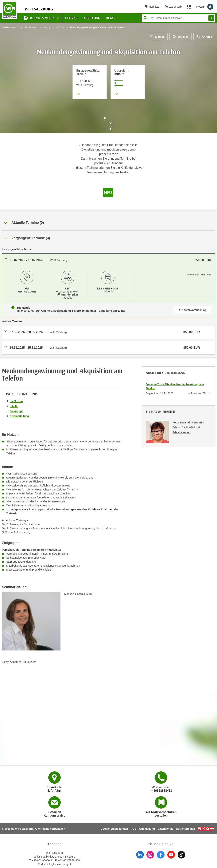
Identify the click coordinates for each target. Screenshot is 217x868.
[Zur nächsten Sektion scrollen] (109, 126)
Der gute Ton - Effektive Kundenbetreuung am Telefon (175, 386)
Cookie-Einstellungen (114, 829)
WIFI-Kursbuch (11, 28)
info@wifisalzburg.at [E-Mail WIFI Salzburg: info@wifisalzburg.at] (59, 864)
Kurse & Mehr (39, 18)
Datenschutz (165, 829)
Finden (211, 18)
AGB (134, 829)
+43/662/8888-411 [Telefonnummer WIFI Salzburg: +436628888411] (43, 860)
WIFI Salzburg (27, 292)
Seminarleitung (19, 416)
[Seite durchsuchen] (178, 18)
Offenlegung (147, 829)
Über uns (92, 18)
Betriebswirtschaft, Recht (37, 28)
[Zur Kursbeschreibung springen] (128, 82)
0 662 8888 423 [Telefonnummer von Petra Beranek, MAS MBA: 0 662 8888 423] (191, 427)
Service (72, 18)
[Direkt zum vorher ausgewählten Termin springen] (90, 82)
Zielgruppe (17, 411)
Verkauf (60, 28)
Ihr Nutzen (16, 401)
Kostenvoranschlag (192, 310)
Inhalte (14, 406)
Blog (110, 18)
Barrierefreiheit (185, 829)
